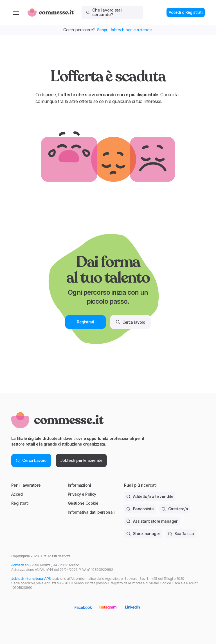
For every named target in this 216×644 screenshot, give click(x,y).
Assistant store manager (152, 521)
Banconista (140, 509)
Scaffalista (181, 534)
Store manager (143, 534)
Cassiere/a (175, 509)
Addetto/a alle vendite (150, 496)
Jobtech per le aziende (81, 460)
